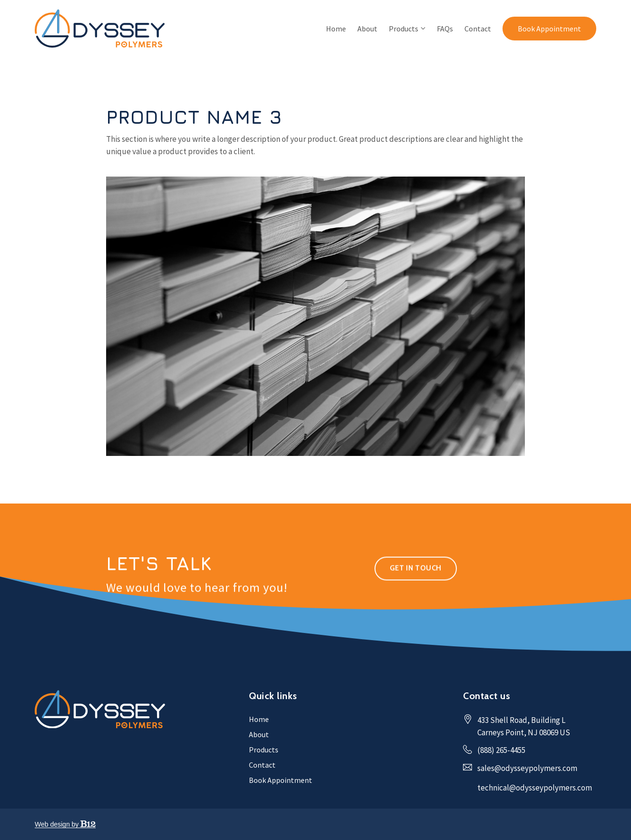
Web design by (65, 824)
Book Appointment (549, 29)
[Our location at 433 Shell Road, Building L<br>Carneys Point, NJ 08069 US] (524, 726)
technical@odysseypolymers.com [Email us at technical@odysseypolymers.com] (535, 788)
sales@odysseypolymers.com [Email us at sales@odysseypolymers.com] (527, 768)
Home (336, 29)
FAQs (445, 29)
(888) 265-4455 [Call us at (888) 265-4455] (501, 750)
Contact (478, 29)
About (367, 29)
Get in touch (416, 581)
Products (404, 29)
